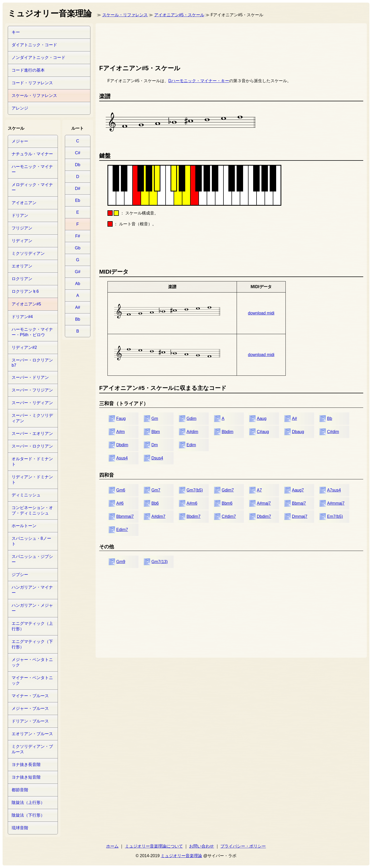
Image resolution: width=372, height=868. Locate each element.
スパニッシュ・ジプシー (32, 559)
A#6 (120, 503)
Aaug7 (298, 490)
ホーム (112, 846)
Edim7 (122, 530)
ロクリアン (22, 279)
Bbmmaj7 (125, 516)
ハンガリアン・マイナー (32, 590)
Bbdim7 (193, 516)
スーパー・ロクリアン (32, 446)
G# (78, 272)
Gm (155, 418)
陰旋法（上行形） (28, 802)
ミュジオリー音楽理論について (154, 846)
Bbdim (227, 432)
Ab (78, 284)
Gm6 (121, 490)
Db (78, 165)
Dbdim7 (264, 516)
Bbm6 (227, 503)
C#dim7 (229, 516)
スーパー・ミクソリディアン (32, 418)
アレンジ (20, 108)
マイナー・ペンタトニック (32, 680)
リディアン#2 (24, 347)
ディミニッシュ (26, 495)
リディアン (22, 241)
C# (78, 153)
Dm (155, 445)
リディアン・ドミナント (32, 480)
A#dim (192, 432)
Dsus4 (157, 458)
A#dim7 (158, 516)
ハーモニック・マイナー (32, 169)
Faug (121, 418)
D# (78, 189)
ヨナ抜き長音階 (26, 765)
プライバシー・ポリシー (243, 846)
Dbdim (122, 445)
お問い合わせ (202, 846)
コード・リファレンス (32, 83)
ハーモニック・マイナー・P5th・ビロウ (32, 332)
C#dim (333, 432)
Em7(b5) (335, 516)
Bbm (156, 432)
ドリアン (20, 215)
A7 (259, 490)
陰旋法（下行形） (28, 815)
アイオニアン (24, 203)
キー (16, 32)
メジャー (20, 141)
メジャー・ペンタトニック (32, 662)
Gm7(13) (160, 562)
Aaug (262, 418)
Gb (78, 248)
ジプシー (20, 575)
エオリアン (22, 266)
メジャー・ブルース (30, 708)
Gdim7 (228, 490)
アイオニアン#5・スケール (179, 15)
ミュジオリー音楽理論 (181, 856)
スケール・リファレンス (125, 15)
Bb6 (155, 503)
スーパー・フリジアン (32, 390)
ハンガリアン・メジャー (32, 608)
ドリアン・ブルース (30, 721)
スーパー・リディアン (32, 403)
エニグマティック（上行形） (32, 626)
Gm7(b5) (195, 490)
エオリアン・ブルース (32, 734)
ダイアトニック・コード (34, 45)
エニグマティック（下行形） (32, 644)
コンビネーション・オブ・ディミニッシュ (32, 510)
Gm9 (121, 562)
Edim (191, 445)
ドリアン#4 (22, 317)
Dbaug (298, 432)
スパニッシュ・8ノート (31, 541)
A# (295, 418)
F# (78, 236)
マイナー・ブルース (30, 696)
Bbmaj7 (299, 503)
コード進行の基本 (28, 70)
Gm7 (156, 490)
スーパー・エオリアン (32, 433)
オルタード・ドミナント (32, 462)
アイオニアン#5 (26, 304)
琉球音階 (20, 828)
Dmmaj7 (300, 516)
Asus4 (122, 458)
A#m (121, 432)
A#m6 (192, 503)
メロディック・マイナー (32, 187)
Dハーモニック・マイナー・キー (199, 81)
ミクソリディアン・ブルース (32, 749)
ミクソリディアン (28, 253)
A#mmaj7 (336, 503)
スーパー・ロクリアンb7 (32, 363)
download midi (261, 313)
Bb (330, 418)
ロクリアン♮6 (25, 291)
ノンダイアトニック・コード (38, 57)
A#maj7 (264, 503)
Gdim (191, 418)
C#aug (263, 432)
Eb (78, 200)
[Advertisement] (193, 43)
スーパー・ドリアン (30, 377)
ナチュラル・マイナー (32, 154)
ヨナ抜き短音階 (26, 777)
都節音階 (20, 790)
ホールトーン (24, 526)
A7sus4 (334, 490)
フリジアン (22, 228)
